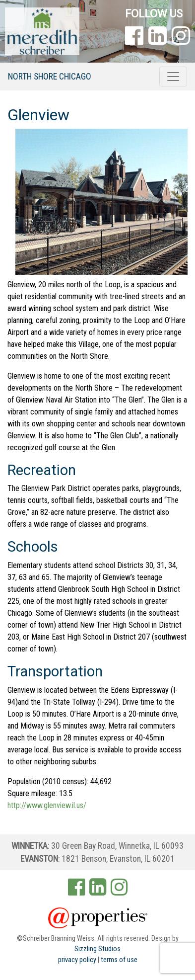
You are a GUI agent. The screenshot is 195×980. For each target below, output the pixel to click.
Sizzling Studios (97, 949)
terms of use (119, 960)
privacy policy (77, 960)
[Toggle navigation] (173, 77)
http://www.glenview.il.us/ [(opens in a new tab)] (47, 805)
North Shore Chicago (50, 77)
